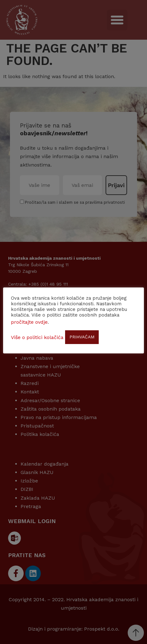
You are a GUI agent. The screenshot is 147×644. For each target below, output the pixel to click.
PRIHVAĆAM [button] (82, 337)
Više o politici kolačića (37, 337)
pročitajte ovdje (29, 322)
